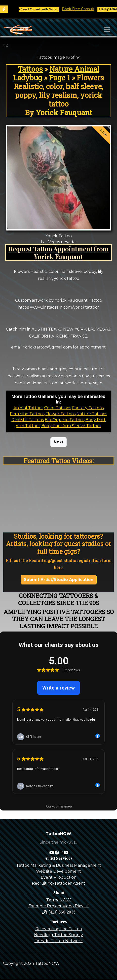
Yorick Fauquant (64, 113)
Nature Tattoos (92, 414)
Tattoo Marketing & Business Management (59, 865)
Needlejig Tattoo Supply (58, 935)
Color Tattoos (58, 408)
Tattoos (30, 69)
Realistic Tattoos (28, 420)
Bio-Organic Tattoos (65, 420)
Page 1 (59, 78)
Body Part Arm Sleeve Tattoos (71, 426)
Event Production (59, 877)
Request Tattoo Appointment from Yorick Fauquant (58, 253)
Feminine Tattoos (27, 414)
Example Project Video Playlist (59, 906)
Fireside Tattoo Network (59, 941)
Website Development (58, 871)
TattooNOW (58, 900)
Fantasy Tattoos (88, 408)
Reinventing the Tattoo (59, 929)
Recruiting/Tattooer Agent (58, 883)
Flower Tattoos (60, 414)
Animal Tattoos (28, 408)
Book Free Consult (81, 9)
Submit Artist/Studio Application (59, 580)
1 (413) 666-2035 (59, 912)
